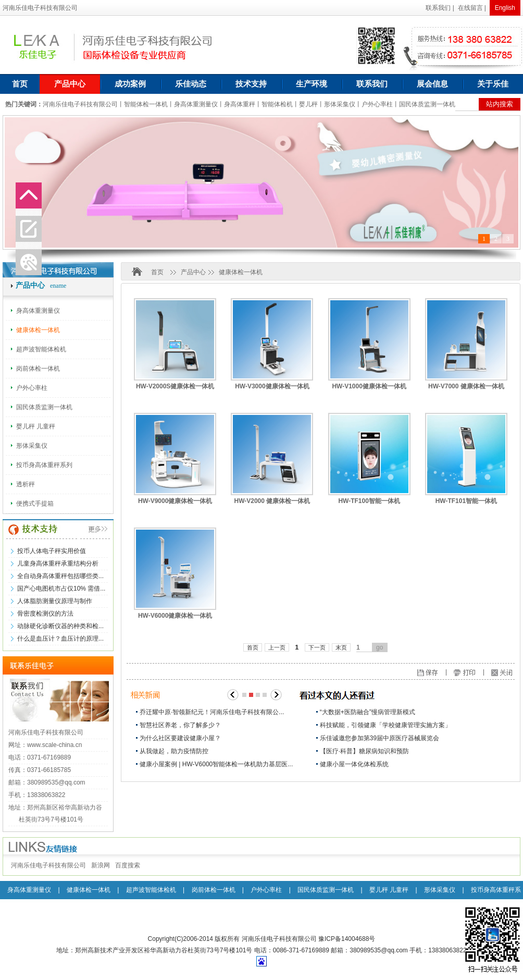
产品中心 (70, 84)
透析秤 (26, 484)
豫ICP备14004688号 (347, 939)
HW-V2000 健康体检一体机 (272, 501)
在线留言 (470, 8)
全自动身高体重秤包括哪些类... (60, 576)
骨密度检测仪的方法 (45, 614)
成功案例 (130, 84)
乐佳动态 (191, 84)
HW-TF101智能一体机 (466, 501)
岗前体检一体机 (38, 369)
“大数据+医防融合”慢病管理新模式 (368, 712)
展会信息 (432, 84)
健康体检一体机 (38, 330)
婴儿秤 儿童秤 (36, 426)
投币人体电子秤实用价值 (52, 551)
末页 (341, 647)
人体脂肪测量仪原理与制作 (55, 601)
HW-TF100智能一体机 (369, 501)
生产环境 (312, 84)
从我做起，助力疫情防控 (174, 751)
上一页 (277, 647)
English (505, 8)
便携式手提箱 (35, 504)
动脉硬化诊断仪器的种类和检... (60, 626)
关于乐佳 (493, 84)
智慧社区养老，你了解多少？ (180, 725)
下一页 (317, 647)
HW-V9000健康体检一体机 (175, 501)
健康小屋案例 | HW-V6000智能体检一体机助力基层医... (216, 764)
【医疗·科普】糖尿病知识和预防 (364, 751)
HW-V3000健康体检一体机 (272, 386)
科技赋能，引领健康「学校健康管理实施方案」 (385, 725)
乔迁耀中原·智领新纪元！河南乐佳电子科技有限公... (212, 712)
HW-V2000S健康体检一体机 (175, 386)
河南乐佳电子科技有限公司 (48, 865)
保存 (449, 673)
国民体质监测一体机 (44, 407)
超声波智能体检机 (41, 349)
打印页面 (474, 673)
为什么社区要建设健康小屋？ (180, 738)
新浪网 (101, 865)
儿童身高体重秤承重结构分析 (58, 563)
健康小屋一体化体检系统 (354, 764)
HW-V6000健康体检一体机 (175, 616)
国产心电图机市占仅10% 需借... (61, 589)
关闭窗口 (505, 673)
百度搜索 (128, 865)
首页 (20, 84)
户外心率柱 (32, 388)
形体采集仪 (32, 446)
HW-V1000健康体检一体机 (369, 386)
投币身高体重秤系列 (44, 465)
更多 (88, 530)
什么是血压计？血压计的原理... (60, 639)
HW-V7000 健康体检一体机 (466, 386)
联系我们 (438, 8)
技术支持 (251, 84)
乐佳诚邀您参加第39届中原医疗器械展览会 (379, 738)
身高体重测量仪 (38, 311)
